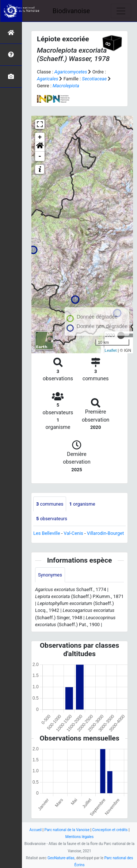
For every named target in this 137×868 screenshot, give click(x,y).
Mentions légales (80, 837)
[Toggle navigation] (121, 11)
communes (50, 504)
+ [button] (40, 137)
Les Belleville (47, 533)
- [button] (40, 156)
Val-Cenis (73, 533)
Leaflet (111, 350)
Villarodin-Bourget (106, 533)
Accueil (36, 830)
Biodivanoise (71, 11)
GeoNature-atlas (61, 858)
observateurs (52, 519)
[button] (40, 147)
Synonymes (50, 575)
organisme (82, 504)
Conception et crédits (110, 830)
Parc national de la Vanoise (67, 830)
